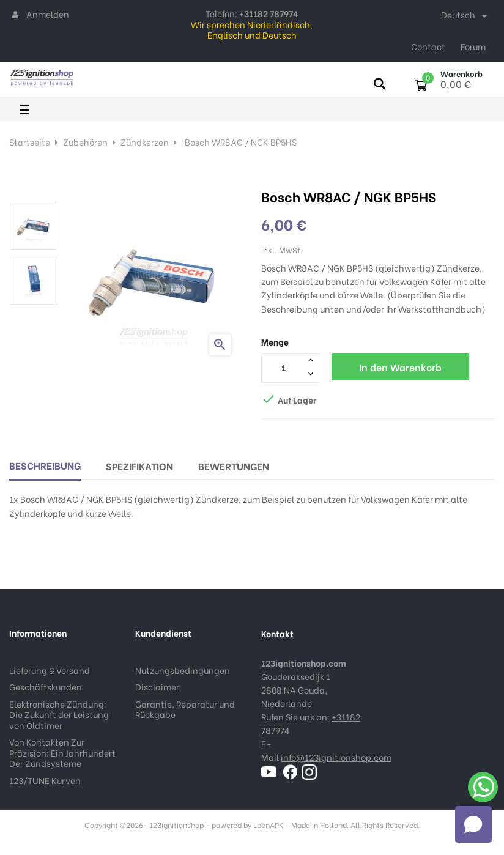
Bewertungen (234, 466)
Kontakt (277, 633)
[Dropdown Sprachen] (466, 16)
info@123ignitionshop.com (336, 757)
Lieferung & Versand (50, 670)
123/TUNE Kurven (45, 780)
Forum (473, 46)
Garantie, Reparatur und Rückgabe (185, 709)
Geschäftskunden (46, 687)
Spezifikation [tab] (139, 466)
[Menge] (283, 368)
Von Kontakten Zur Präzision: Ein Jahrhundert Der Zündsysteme (62, 752)
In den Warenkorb (400, 367)
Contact (428, 46)
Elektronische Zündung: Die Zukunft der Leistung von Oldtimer (59, 714)
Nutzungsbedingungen (183, 670)
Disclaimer (157, 687)
